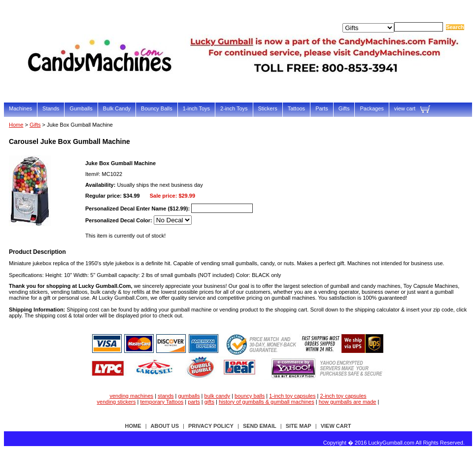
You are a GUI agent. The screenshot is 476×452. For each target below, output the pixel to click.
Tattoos (296, 108)
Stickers (268, 108)
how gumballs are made (348, 402)
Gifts (344, 108)
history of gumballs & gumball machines (267, 402)
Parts (322, 108)
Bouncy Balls (157, 108)
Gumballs (81, 108)
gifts (209, 402)
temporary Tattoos (162, 402)
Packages (372, 108)
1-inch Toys (196, 108)
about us (165, 426)
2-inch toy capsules (343, 396)
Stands (51, 108)
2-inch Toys (234, 108)
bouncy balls (250, 396)
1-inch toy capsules (292, 396)
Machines (20, 108)
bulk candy (218, 396)
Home (16, 125)
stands (166, 396)
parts (194, 402)
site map (299, 426)
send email (260, 426)
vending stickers (117, 402)
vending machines (131, 396)
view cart (405, 108)
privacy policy (211, 426)
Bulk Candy (117, 108)
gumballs (189, 396)
